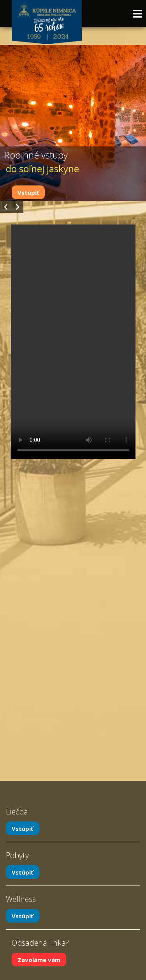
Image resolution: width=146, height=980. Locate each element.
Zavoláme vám (39, 959)
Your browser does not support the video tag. (73, 342)
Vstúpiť (28, 192)
